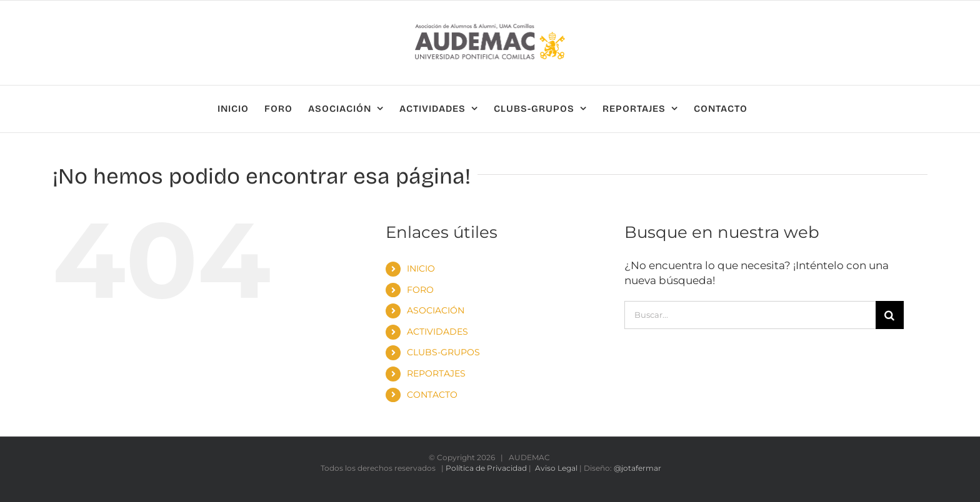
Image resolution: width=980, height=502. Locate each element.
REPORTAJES (436, 373)
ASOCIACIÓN (436, 310)
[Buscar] (890, 315)
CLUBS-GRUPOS (443, 352)
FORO (420, 290)
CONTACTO (432, 395)
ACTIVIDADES (437, 332)
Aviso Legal (556, 468)
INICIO (421, 268)
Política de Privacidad (486, 468)
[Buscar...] (750, 315)
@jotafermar (637, 468)
